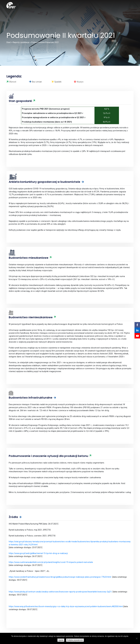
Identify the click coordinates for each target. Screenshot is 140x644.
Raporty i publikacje (21, 42)
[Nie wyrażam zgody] (137, 638)
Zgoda (61, 640)
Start (9, 42)
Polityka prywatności (75, 640)
